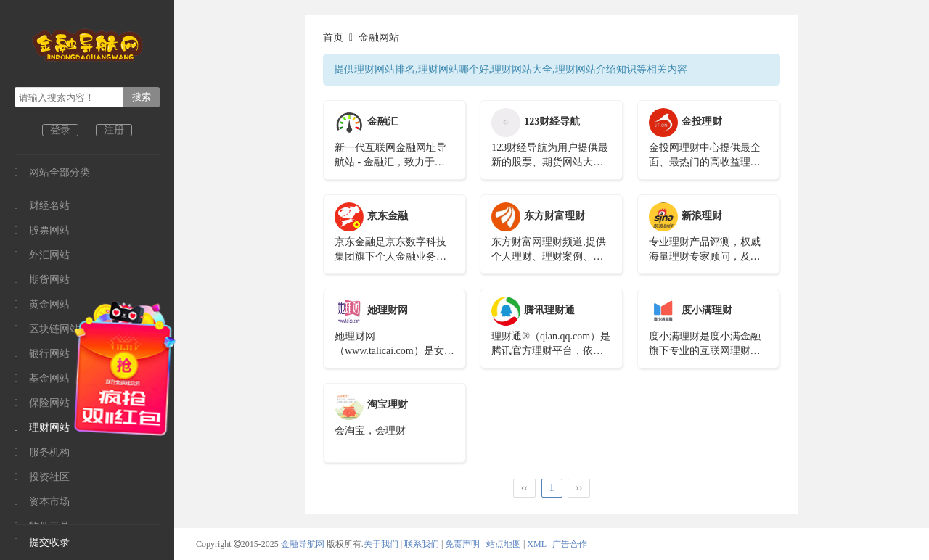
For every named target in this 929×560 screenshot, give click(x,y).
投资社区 (42, 477)
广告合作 (570, 544)
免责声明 (462, 544)
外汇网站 (42, 255)
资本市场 (42, 502)
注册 (114, 130)
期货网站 (42, 280)
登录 (60, 130)
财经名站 (42, 206)
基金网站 (42, 378)
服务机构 (42, 452)
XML (536, 544)
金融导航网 (304, 544)
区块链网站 (47, 329)
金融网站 (379, 37)
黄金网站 (42, 304)
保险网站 (42, 403)
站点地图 (504, 544)
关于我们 (381, 544)
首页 (333, 37)
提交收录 (42, 542)
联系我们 (422, 544)
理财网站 (42, 428)
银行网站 (42, 354)
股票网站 (42, 230)
